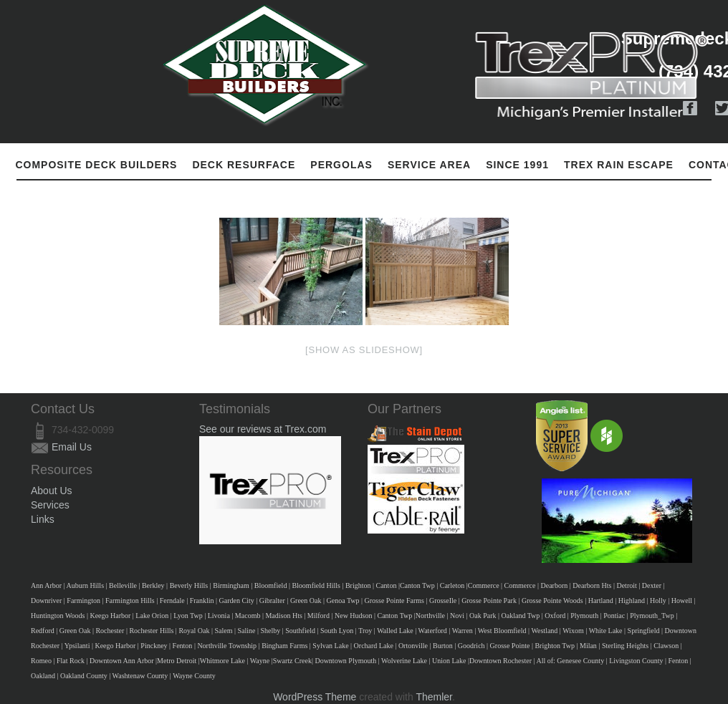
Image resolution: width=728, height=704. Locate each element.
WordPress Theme (315, 697)
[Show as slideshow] (364, 350)
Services (50, 505)
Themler (434, 697)
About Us (52, 491)
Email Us (72, 447)
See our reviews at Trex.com (263, 429)
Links (43, 519)
